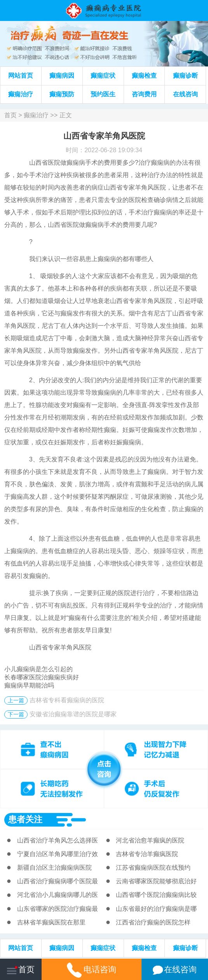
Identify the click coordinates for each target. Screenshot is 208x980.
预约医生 (103, 94)
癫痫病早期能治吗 (29, 685)
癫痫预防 (62, 94)
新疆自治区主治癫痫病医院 (54, 868)
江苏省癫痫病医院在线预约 (153, 868)
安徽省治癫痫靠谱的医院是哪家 (73, 714)
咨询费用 (144, 94)
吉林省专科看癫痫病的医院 (67, 700)
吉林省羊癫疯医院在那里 (51, 922)
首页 (10, 115)
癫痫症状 (103, 76)
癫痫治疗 (21, 94)
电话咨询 (92, 969)
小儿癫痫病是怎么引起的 (38, 669)
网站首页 (21, 76)
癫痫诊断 (185, 76)
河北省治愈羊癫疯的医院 (150, 840)
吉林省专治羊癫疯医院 (147, 854)
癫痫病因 (62, 76)
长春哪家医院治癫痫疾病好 (42, 677)
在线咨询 (185, 94)
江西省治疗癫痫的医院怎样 (153, 922)
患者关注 (25, 819)
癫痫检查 (144, 76)
